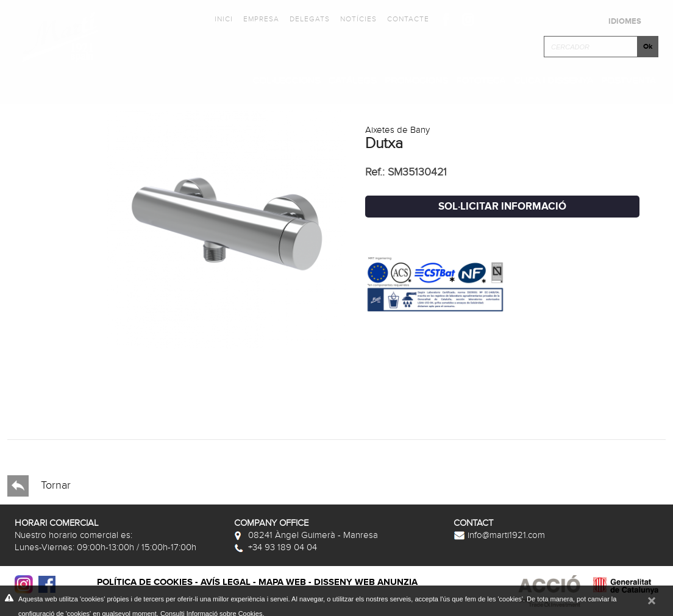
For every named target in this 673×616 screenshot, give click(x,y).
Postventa (628, 80)
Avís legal (226, 582)
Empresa (261, 19)
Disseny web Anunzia (366, 582)
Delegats (310, 19)
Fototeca (481, 80)
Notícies (358, 19)
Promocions (416, 80)
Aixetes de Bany (397, 130)
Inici (224, 19)
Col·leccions (287, 80)
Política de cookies (145, 582)
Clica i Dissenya (554, 80)
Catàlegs (353, 80)
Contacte (408, 19)
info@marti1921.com (499, 535)
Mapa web (282, 582)
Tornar (39, 486)
